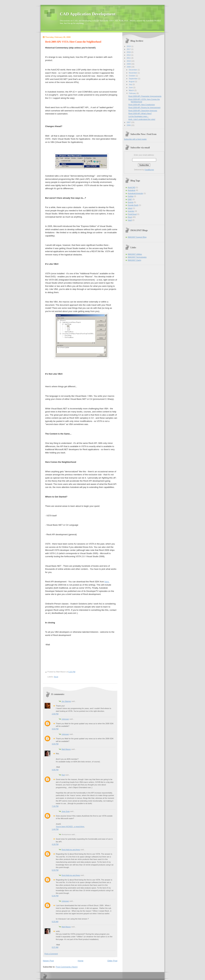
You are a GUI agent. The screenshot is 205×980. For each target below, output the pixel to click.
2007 (129, 122)
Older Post (112, 961)
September (133, 79)
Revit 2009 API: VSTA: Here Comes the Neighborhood (73, 42)
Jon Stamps (66, 701)
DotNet (131, 196)
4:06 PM (55, 770)
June (131, 87)
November (133, 73)
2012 (129, 55)
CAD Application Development (88, 14)
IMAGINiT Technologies (137, 257)
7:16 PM (55, 806)
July (131, 84)
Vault (130, 220)
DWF (130, 199)
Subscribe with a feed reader (135, 139)
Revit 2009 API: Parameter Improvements (145, 96)
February (133, 93)
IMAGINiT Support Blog (137, 237)
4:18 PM (55, 844)
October (132, 76)
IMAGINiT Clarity (135, 260)
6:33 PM (55, 870)
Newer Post (48, 961)
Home (81, 961)
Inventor (131, 211)
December (133, 70)
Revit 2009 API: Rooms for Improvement (144, 107)
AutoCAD (132, 187)
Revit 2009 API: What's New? (140, 113)
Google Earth (133, 205)
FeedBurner (149, 170)
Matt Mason (66, 749)
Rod (63, 775)
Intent (130, 208)
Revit (56, 677)
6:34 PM (55, 896)
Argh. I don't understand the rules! (142, 119)
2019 (129, 46)
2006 (129, 125)
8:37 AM (55, 947)
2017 (129, 49)
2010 (129, 61)
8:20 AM (55, 922)
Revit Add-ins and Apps (71, 850)
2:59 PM (55, 714)
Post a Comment (51, 954)
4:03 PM (55, 729)
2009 (129, 64)
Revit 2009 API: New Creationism (142, 105)
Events (131, 202)
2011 (129, 58)
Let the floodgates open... (139, 116)
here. (107, 582)
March (132, 90)
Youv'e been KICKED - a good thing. (70, 827)
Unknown (65, 719)
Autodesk (132, 190)
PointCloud (132, 214)
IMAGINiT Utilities (135, 254)
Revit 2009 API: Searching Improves (143, 111)
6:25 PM (72, 672)
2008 (129, 67)
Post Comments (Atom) (67, 967)
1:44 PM (55, 829)
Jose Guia (66, 811)
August (132, 82)
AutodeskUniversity (136, 193)
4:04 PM (55, 744)
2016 (129, 52)
